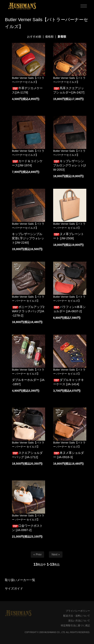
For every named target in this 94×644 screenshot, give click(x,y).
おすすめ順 (34, 37)
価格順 (49, 37)
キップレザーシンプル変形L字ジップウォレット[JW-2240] (28, 238)
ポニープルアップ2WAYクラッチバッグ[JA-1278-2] (28, 311)
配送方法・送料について (77, 616)
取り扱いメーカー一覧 (20, 580)
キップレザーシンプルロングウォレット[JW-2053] (70, 165)
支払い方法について (79, 621)
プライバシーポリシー (78, 611)
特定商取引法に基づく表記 (75, 626)
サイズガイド (14, 588)
